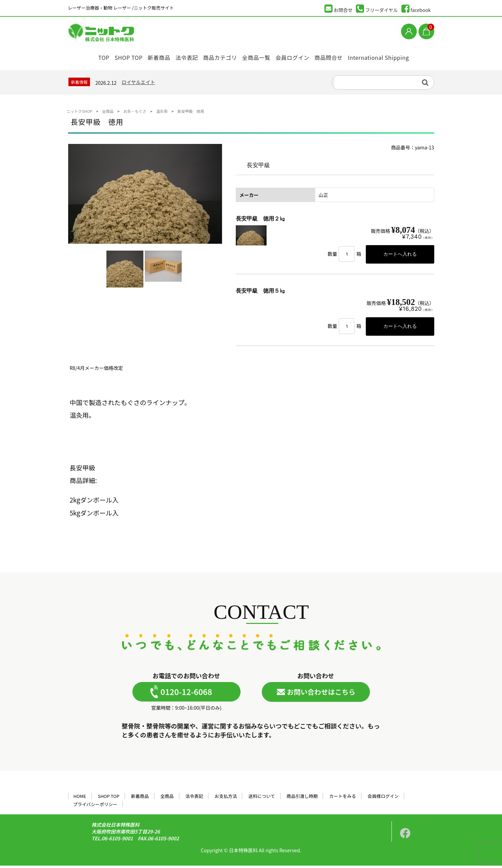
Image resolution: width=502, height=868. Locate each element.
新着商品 (152, 55)
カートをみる (343, 798)
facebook (416, 9)
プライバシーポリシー (95, 807)
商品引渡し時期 (302, 798)
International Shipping (392, 55)
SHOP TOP (118, 55)
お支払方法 (226, 798)
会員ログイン (301, 55)
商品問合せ (340, 55)
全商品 (167, 798)
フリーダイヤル (377, 9)
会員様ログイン (383, 798)
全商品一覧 (261, 55)
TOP (88, 55)
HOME (80, 798)
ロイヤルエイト (139, 83)
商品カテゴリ (222, 55)
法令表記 (184, 55)
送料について (262, 798)
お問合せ (338, 9)
